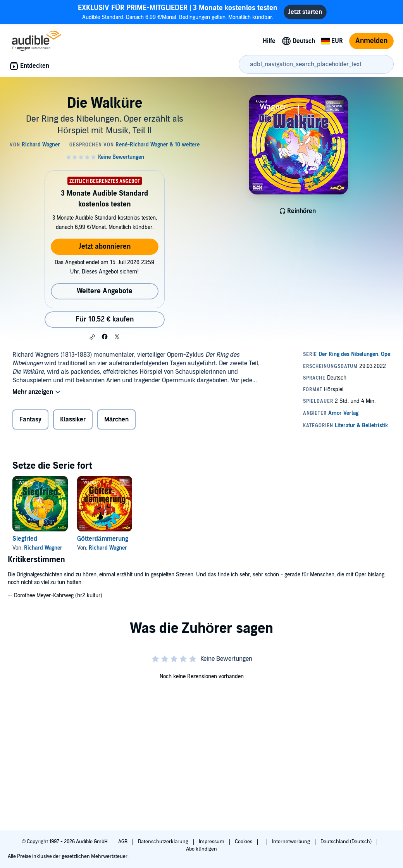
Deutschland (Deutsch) (347, 842)
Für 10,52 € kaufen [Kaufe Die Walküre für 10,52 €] (105, 319)
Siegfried (25, 539)
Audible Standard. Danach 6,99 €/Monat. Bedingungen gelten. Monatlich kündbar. (178, 12)
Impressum (212, 842)
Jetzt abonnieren (105, 247)
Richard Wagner (43, 548)
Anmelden (371, 41)
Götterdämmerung (103, 539)
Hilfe (269, 41)
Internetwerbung (292, 842)
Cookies (244, 842)
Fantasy (30, 419)
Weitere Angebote (105, 291)
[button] (92, 337)
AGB (123, 842)
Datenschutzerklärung (164, 842)
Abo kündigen (201, 849)
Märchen (116, 419)
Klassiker (73, 419)
